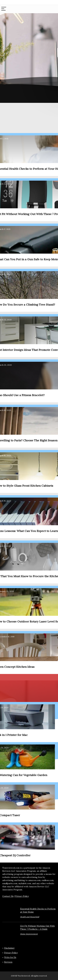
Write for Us (10, 957)
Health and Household (30, 917)
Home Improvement (29, 934)
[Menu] (4, 9)
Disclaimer (9, 948)
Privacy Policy (22, 896)
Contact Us (8, 896)
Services (8, 962)
